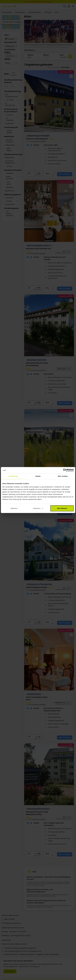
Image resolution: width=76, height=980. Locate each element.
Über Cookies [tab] (63, 476)
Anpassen (38, 508)
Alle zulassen (62, 508)
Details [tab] (38, 476)
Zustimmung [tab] (13, 476)
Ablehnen (14, 508)
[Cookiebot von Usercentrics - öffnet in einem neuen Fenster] (65, 470)
